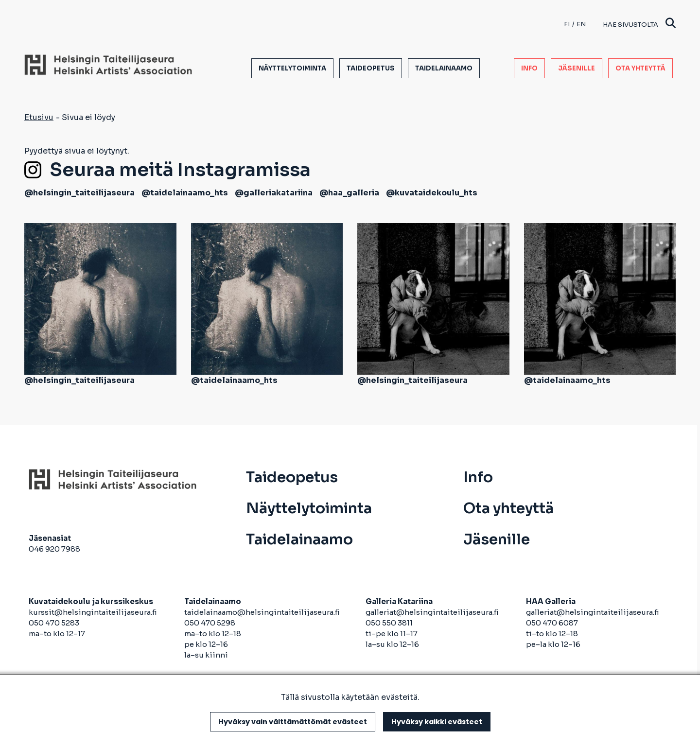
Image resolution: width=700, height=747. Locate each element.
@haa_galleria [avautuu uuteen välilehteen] (349, 193)
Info (529, 68)
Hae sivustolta (639, 24)
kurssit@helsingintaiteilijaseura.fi (94, 612)
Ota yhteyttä (640, 68)
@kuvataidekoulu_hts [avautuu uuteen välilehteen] (432, 193)
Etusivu (39, 117)
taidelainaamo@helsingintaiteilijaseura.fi (262, 612)
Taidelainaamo (444, 68)
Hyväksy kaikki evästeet (437, 722)
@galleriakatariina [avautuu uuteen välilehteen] (274, 193)
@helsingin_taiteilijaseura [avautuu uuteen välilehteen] (79, 193)
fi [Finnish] (567, 24)
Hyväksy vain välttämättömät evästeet (293, 722)
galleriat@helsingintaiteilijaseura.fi (433, 612)
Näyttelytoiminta (292, 68)
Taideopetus (371, 68)
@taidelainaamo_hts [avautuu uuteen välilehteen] (185, 193)
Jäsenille (577, 68)
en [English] (581, 24)
